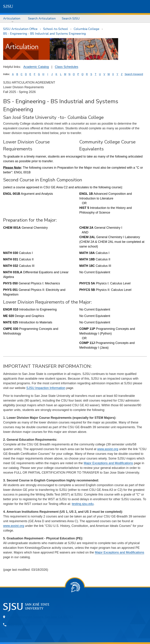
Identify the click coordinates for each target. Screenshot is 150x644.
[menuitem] (12, 19)
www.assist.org (108, 449)
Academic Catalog (36, 67)
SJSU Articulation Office (20, 29)
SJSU (8, 6)
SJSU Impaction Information (46, 388)
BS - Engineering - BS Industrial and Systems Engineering (45, 34)
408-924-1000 (19, 625)
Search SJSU (71, 18)
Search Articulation (42, 18)
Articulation (12, 18)
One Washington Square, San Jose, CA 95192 (41, 617)
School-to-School (56, 29)
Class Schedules (67, 67)
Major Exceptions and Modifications (108, 463)
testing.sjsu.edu (83, 504)
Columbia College (86, 29)
